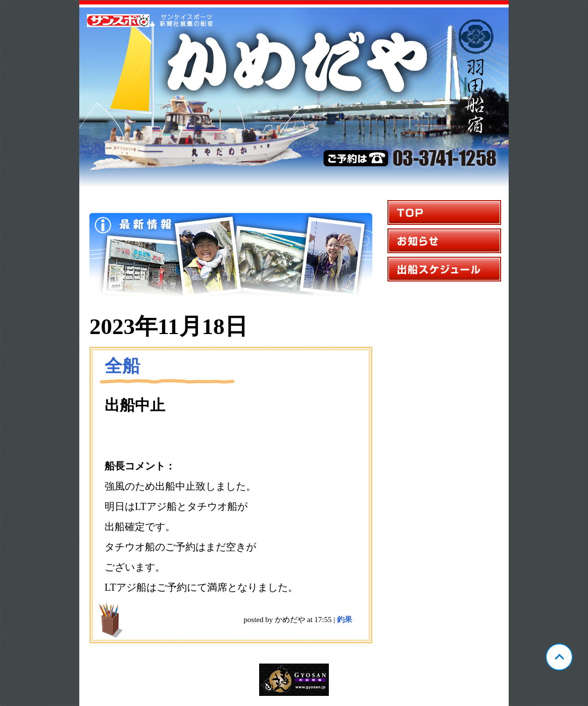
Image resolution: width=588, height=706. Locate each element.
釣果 (345, 620)
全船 (122, 366)
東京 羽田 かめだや (294, 94)
